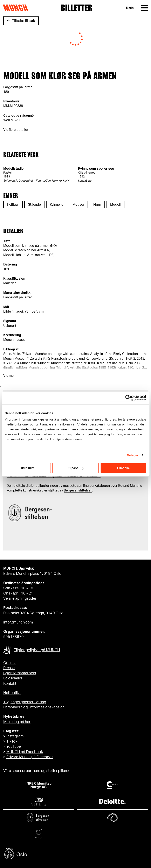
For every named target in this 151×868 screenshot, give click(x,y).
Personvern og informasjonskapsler (34, 707)
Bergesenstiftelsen (78, 490)
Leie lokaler (13, 678)
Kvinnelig (57, 205)
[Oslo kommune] (75, 854)
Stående (34, 205)
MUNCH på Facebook (25, 752)
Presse (9, 668)
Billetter (77, 8)
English (131, 8)
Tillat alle (123, 468)
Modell (115, 205)
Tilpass (76, 468)
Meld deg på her (17, 722)
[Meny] (144, 8)
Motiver (78, 205)
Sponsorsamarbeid (20, 673)
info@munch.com (18, 622)
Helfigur (13, 205)
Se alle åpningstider (20, 599)
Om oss (10, 663)
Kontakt (10, 684)
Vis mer (9, 376)
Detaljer (133, 455)
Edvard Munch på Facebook (30, 757)
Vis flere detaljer (16, 130)
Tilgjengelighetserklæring (25, 702)
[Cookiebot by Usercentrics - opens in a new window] (128, 398)
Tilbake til (23, 21)
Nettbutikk (12, 693)
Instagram (15, 736)
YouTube (14, 747)
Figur (97, 205)
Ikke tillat (28, 468)
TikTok (12, 742)
